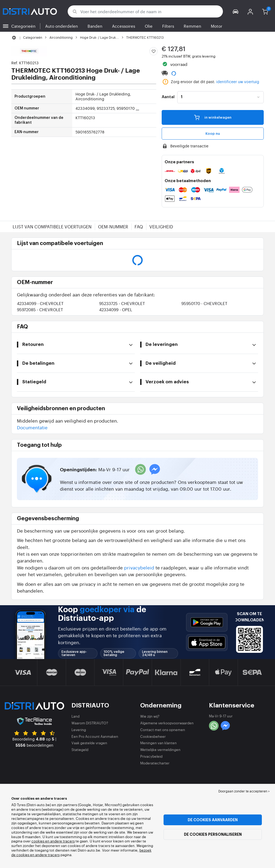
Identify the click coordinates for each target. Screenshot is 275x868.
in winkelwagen (213, 117)
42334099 (40, 303)
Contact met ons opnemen (163, 730)
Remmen (192, 26)
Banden (95, 26)
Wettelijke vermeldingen (160, 750)
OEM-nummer (113, 226)
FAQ (139, 226)
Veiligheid (161, 226)
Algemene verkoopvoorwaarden (167, 723)
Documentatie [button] (32, 427)
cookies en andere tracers (53, 841)
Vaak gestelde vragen (89, 743)
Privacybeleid (151, 756)
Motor (217, 26)
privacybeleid (139, 567)
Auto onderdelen (61, 26)
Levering (79, 730)
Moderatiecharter (155, 763)
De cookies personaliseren (213, 834)
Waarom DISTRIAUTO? (90, 723)
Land (75, 716)
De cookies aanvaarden (213, 820)
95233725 (122, 303)
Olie (149, 26)
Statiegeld (80, 750)
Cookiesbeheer (153, 736)
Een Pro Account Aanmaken (95, 736)
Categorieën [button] (23, 26)
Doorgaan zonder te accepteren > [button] (244, 791)
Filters (168, 26)
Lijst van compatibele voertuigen (52, 226)
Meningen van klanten (158, 743)
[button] (236, 11)
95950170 (204, 303)
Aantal (168, 97)
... (137, 108)
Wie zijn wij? (150, 716)
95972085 (40, 309)
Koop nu (213, 134)
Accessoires (124, 26)
